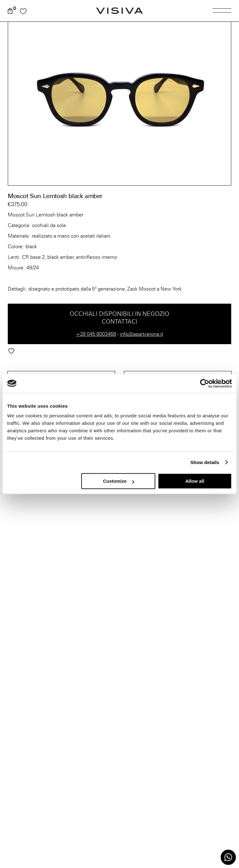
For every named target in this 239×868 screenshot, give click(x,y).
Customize (119, 481)
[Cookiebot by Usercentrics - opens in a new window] (205, 383)
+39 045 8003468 (96, 334)
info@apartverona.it (141, 334)
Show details (205, 462)
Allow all (195, 481)
